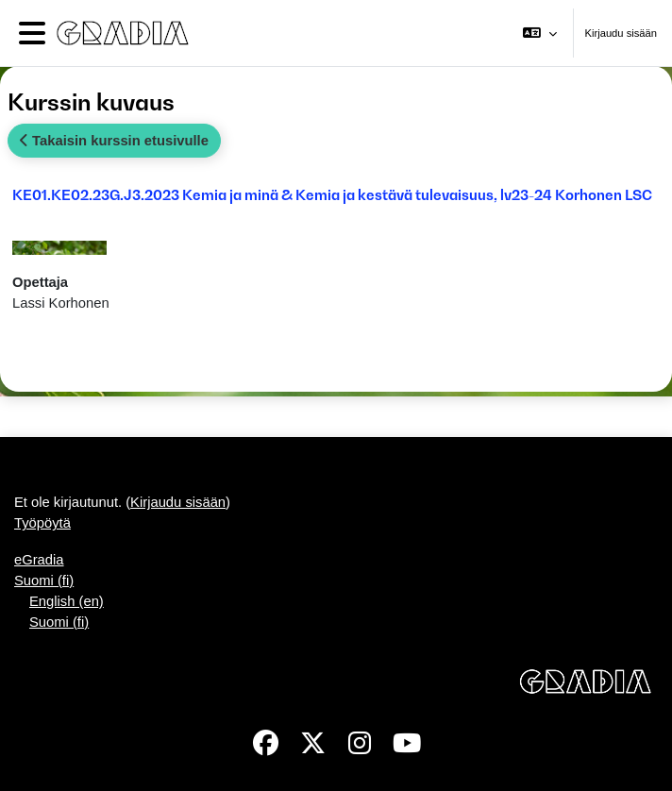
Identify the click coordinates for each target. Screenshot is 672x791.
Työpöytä (42, 523)
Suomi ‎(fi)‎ (44, 581)
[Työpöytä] (119, 33)
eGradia (39, 560)
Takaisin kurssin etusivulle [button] (114, 141)
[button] (539, 33)
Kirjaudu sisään (622, 33)
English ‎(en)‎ (67, 601)
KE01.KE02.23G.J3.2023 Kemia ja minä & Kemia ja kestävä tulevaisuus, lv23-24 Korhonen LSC (332, 194)
